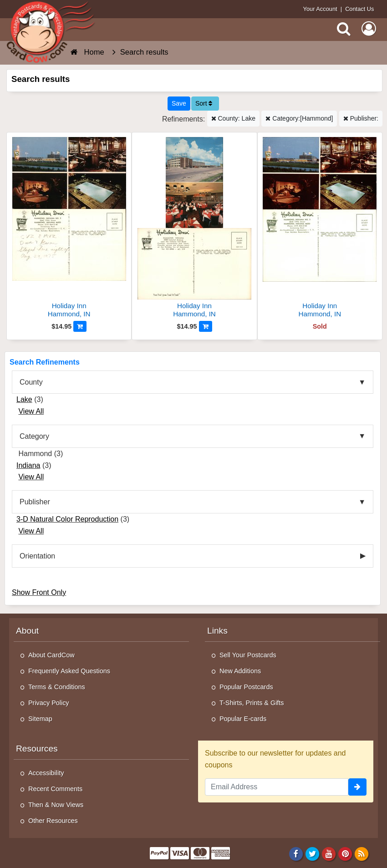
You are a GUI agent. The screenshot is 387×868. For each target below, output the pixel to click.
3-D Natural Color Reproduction (67, 519)
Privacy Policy (49, 703)
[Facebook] (296, 854)
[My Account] (369, 29)
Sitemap (40, 719)
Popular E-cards (243, 719)
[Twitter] (313, 854)
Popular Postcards (246, 687)
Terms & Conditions (57, 687)
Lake (24, 399)
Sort (204, 103)
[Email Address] (277, 787)
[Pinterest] (345, 854)
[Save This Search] (179, 104)
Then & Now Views (56, 805)
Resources (37, 749)
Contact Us (359, 9)
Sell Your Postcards (248, 655)
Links (217, 631)
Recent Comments (55, 789)
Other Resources (53, 821)
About (27, 631)
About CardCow (51, 655)
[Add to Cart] (80, 326)
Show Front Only (39, 592)
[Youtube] (329, 854)
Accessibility (46, 773)
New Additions (240, 671)
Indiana (28, 465)
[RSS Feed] (362, 854)
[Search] (344, 29)
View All (31, 411)
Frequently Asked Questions (69, 671)
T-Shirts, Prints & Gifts (252, 703)
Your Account (320, 9)
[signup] (357, 787)
